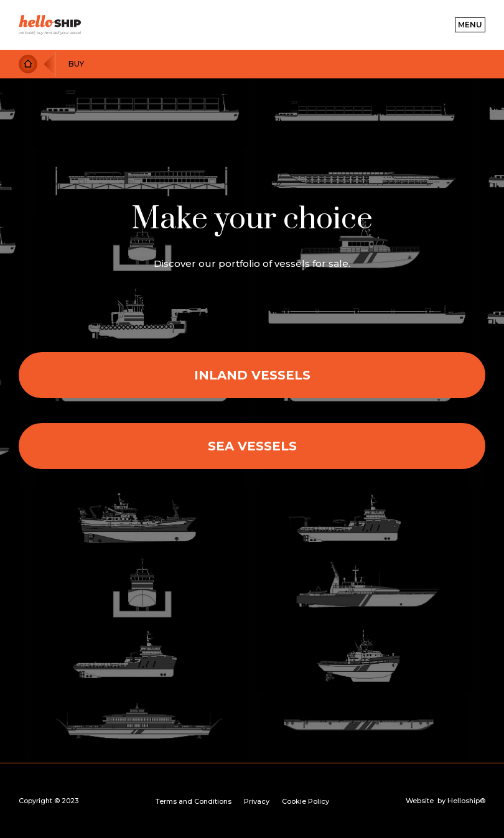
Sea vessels (252, 446)
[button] (470, 25)
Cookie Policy (306, 801)
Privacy (257, 801)
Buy (76, 64)
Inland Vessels (252, 375)
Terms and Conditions (194, 801)
